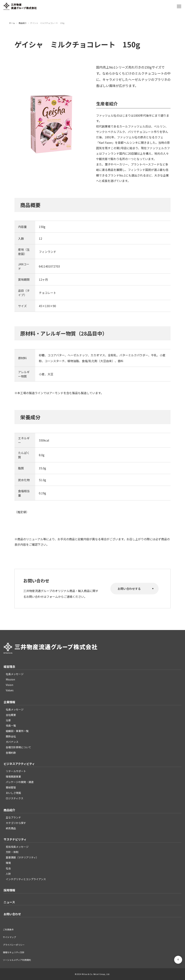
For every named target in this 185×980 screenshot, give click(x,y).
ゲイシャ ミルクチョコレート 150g (47, 23)
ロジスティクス (15, 798)
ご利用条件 (8, 929)
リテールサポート (16, 771)
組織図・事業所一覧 (17, 731)
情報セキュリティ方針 (14, 952)
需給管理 (11, 787)
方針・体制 (12, 852)
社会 (8, 868)
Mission (10, 679)
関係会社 (11, 736)
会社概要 (11, 715)
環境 (8, 863)
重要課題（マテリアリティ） (22, 857)
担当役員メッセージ (17, 847)
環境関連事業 (13, 777)
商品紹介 (23, 23)
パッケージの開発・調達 (20, 782)
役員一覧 (11, 726)
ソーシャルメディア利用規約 (17, 960)
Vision (9, 685)
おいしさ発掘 (13, 793)
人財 (8, 874)
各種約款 (11, 753)
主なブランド (13, 817)
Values (10, 690)
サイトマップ (9, 937)
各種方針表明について (18, 747)
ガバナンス (12, 742)
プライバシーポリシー (14, 945)
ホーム (12, 23)
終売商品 (11, 828)
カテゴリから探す (16, 823)
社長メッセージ (15, 674)
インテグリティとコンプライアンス (26, 879)
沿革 (8, 720)
